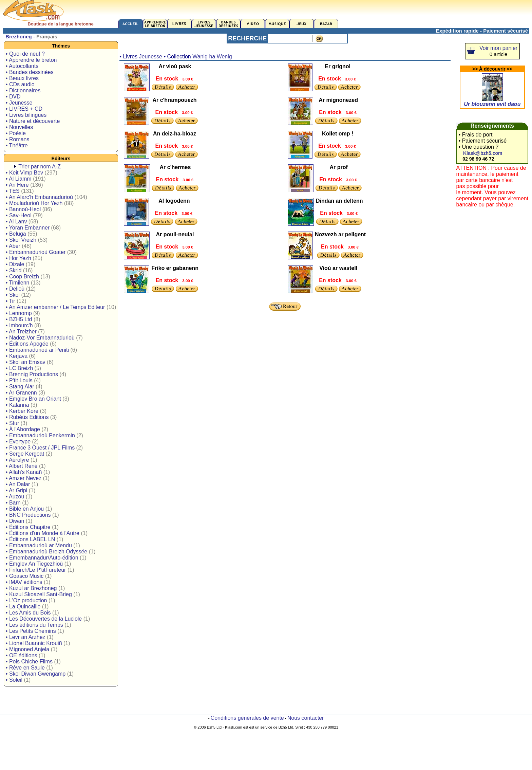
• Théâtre (17, 145)
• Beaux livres (22, 78)
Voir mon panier (498, 48)
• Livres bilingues (26, 115)
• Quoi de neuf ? (25, 54)
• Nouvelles (19, 127)
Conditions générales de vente (247, 718)
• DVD (13, 97)
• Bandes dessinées (30, 72)
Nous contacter (306, 718)
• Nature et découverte (33, 121)
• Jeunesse (19, 103)
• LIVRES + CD (24, 109)
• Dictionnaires (23, 90)
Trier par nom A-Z (40, 167)
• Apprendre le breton (31, 60)
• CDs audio (20, 84)
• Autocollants (22, 66)
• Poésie (16, 133)
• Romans (18, 139)
